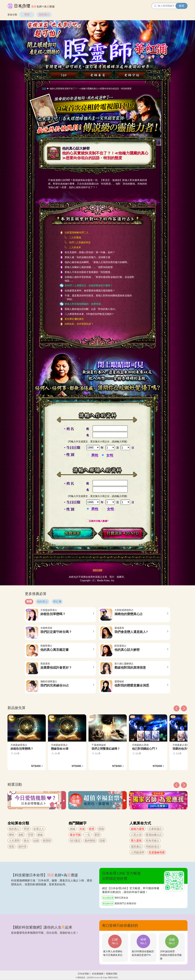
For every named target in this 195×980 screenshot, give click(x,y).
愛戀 (97, 835)
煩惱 (101, 829)
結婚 (36, 841)
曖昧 (12, 835)
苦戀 (31, 835)
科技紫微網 (98, 974)
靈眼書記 (136, 847)
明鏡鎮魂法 (153, 847)
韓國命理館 (112, 974)
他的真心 (44, 15)
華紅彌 (57, 602)
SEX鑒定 (75, 841)
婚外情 (22, 847)
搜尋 (181, 6)
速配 (21, 835)
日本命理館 (83, 974)
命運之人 (39, 829)
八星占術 (136, 835)
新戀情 (47, 841)
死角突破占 (153, 841)
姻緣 (40, 835)
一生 (87, 835)
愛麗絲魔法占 (154, 835)
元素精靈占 (155, 829)
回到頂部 (97, 570)
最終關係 (90, 841)
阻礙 (102, 841)
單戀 (27, 15)
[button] (177, 785)
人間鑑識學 (138, 852)
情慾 (12, 847)
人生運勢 (14, 841)
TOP (44, 89)
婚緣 (73, 829)
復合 (26, 841)
